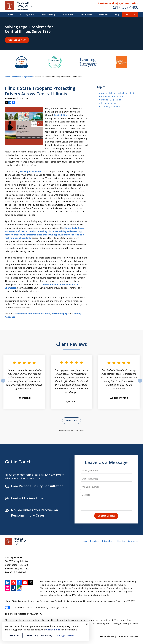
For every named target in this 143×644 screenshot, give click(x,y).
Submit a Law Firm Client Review (72, 431)
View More (71, 420)
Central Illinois (62, 115)
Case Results (67, 14)
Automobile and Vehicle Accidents (33, 313)
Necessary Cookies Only (40, 635)
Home (11, 14)
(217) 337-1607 (18, 572)
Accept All (14, 635)
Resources (104, 14)
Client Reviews (86, 14)
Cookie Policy (42, 608)
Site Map (121, 541)
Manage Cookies (59, 608)
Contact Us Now (17, 40)
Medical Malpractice (111, 100)
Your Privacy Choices (18, 608)
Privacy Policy (108, 541)
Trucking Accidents (111, 106)
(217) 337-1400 (126, 7)
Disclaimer (95, 541)
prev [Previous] (3, 382)
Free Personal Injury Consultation (118, 3)
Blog (117, 14)
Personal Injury (49, 14)
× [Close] (87, 624)
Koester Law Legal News (22, 77)
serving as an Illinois (31, 171)
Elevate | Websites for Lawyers (119, 636)
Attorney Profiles (28, 14)
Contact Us (130, 14)
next (140, 382)
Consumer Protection (112, 96)
